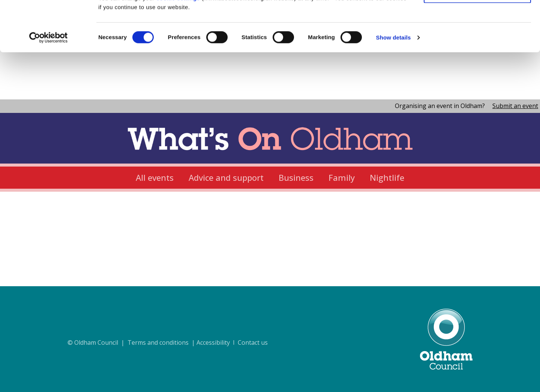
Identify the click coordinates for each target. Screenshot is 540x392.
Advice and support (226, 177)
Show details (394, 85)
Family (342, 177)
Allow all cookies (478, 19)
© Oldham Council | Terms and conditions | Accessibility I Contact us (168, 342)
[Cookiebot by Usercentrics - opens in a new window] (49, 85)
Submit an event (515, 106)
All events (155, 177)
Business (296, 177)
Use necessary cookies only (477, 41)
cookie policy (376, 36)
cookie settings (178, 45)
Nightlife (387, 177)
